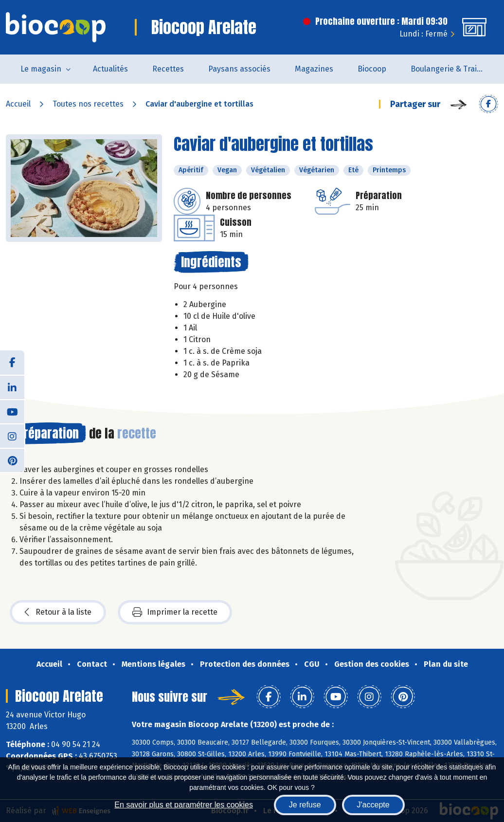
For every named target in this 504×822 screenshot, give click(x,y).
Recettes (168, 69)
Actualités (110, 69)
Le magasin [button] (41, 69)
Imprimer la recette (175, 612)
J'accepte (373, 805)
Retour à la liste (58, 612)
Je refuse (305, 805)
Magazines (314, 69)
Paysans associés (239, 69)
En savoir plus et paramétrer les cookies (184, 805)
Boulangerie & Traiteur (451, 69)
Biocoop (372, 69)
